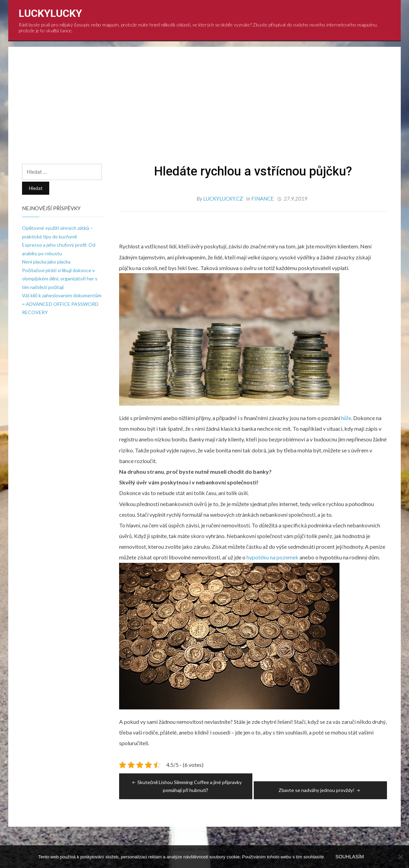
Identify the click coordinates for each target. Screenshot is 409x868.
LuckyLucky (50, 13)
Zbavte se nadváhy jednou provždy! (320, 790)
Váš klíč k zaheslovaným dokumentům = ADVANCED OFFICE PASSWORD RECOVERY (62, 304)
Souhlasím (349, 857)
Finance (263, 199)
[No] (400, 857)
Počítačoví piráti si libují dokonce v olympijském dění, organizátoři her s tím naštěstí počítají (60, 279)
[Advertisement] (204, 112)
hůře (346, 418)
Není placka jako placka (46, 262)
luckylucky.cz (224, 199)
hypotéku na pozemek (272, 557)
